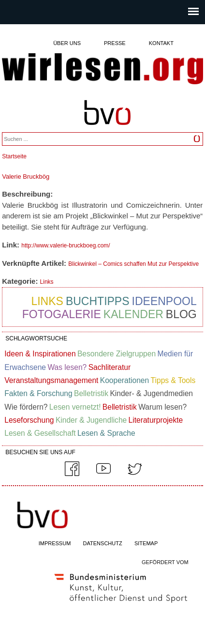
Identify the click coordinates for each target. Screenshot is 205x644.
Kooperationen (124, 380)
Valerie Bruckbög (26, 176)
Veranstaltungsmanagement (51, 380)
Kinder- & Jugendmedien (151, 393)
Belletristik (91, 393)
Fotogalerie (62, 314)
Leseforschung (29, 420)
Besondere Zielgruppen (117, 354)
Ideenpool (164, 301)
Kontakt (161, 43)
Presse (115, 43)
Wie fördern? (26, 407)
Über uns (67, 43)
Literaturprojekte (156, 420)
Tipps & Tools (173, 380)
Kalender (133, 314)
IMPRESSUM (55, 543)
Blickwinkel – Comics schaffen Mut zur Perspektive (133, 264)
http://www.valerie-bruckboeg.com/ (66, 245)
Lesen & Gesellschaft (40, 433)
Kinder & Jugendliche (91, 420)
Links (47, 282)
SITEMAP (146, 543)
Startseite (14, 156)
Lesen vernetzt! (75, 407)
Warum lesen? (162, 407)
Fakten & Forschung (38, 393)
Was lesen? (67, 367)
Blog (181, 314)
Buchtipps (98, 301)
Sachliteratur (110, 367)
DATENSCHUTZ (103, 543)
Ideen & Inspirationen (40, 354)
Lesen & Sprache (106, 433)
